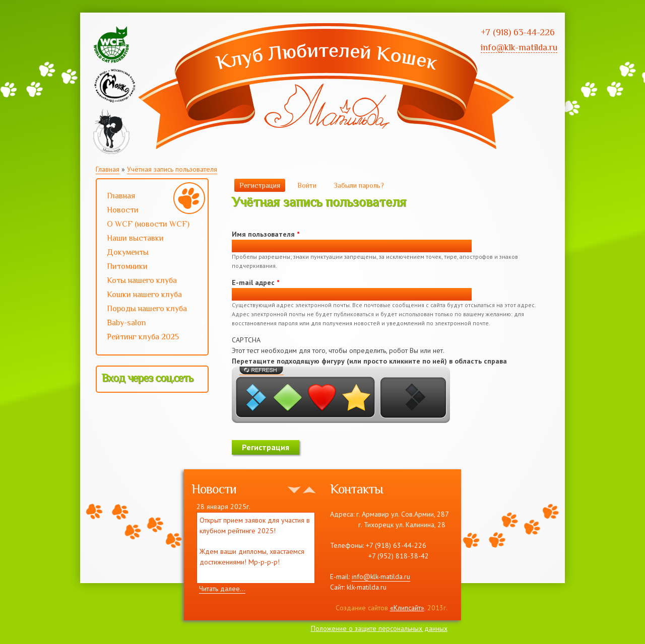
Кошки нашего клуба (144, 295)
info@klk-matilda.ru (381, 577)
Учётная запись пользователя (172, 169)
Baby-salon (151, 324)
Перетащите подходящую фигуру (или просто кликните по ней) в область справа (369, 361)
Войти (307, 185)
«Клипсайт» (407, 608)
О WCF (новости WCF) (151, 225)
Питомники (127, 266)
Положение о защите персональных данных (379, 628)
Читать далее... (222, 589)
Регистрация (262, 185)
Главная (108, 169)
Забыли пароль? (359, 185)
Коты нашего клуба (142, 280)
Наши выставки (151, 239)
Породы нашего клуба (147, 309)
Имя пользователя (266, 234)
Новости (123, 210)
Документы (128, 252)
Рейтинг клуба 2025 (151, 338)
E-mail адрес (255, 282)
